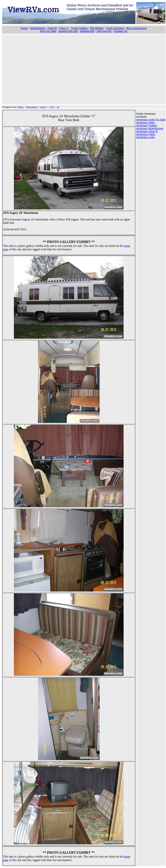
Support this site (68, 31)
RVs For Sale (48, 31)
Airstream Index (146, 123)
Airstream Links (145, 137)
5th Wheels (97, 28)
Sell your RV (104, 31)
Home (24, 28)
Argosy (43, 107)
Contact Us (121, 31)
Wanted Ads (87, 31)
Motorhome (32, 107)
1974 (52, 107)
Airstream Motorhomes (150, 128)
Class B (52, 28)
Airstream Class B (147, 131)
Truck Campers (115, 28)
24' (58, 107)
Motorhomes (38, 28)
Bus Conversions (137, 28)
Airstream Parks (146, 134)
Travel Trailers (79, 28)
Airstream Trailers (147, 126)
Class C (64, 28)
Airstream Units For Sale (151, 120)
